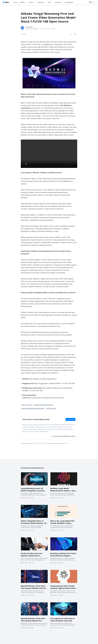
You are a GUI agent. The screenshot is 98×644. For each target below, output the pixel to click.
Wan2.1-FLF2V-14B (27, 405)
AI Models (59, 2)
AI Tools (32, 2)
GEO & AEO (41, 2)
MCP (50, 2)
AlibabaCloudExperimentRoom (44, 405)
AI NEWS (23, 2)
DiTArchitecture (51, 409)
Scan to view (70, 419)
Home (15, 2)
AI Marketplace (69, 2)
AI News (35, 29)
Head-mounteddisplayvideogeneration (33, 409)
